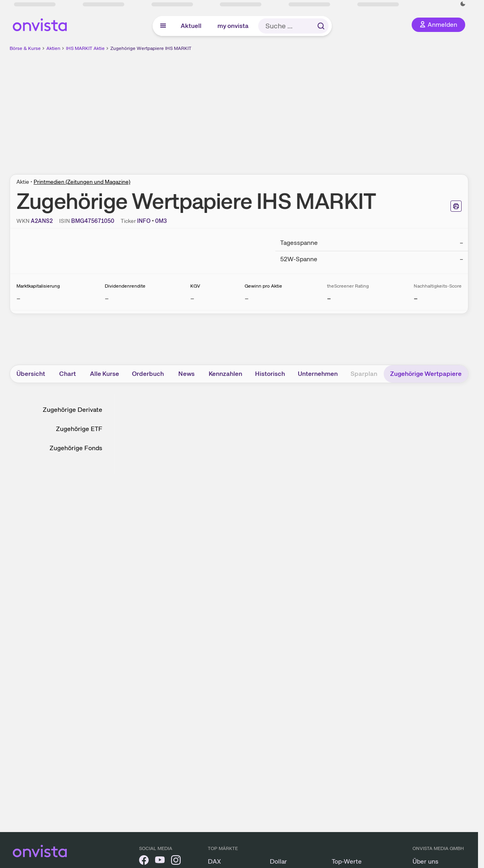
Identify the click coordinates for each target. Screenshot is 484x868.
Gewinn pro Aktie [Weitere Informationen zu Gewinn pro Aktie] (263, 286)
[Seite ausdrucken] (456, 206)
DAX (214, 861)
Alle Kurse (105, 374)
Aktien (53, 48)
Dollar (278, 861)
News (186, 374)
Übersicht (31, 374)
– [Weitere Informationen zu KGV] (192, 298)
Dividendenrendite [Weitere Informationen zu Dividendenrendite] (125, 286)
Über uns (425, 861)
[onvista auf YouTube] (160, 861)
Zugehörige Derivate (73, 410)
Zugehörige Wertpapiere (426, 374)
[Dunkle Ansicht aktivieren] (463, 4)
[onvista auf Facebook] (144, 861)
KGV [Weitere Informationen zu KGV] (195, 286)
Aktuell (191, 26)
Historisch (270, 374)
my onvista (233, 26)
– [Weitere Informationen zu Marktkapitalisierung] (18, 298)
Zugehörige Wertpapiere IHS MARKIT (151, 48)
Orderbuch (148, 374)
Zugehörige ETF (79, 429)
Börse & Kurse (25, 48)
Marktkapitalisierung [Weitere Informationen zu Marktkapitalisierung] (38, 286)
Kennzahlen (225, 374)
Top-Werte (347, 861)
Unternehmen (318, 374)
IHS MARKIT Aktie (85, 48)
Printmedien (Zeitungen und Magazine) (82, 182)
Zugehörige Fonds (76, 448)
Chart (68, 374)
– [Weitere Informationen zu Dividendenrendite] (107, 298)
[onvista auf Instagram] (176, 861)
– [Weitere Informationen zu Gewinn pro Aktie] (247, 298)
